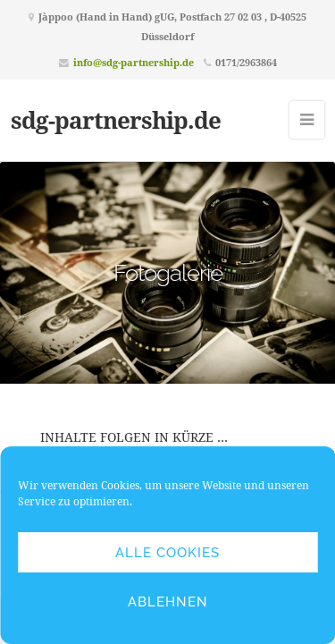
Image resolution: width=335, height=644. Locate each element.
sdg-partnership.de (116, 120)
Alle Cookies (167, 553)
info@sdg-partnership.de (134, 62)
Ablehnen (168, 602)
